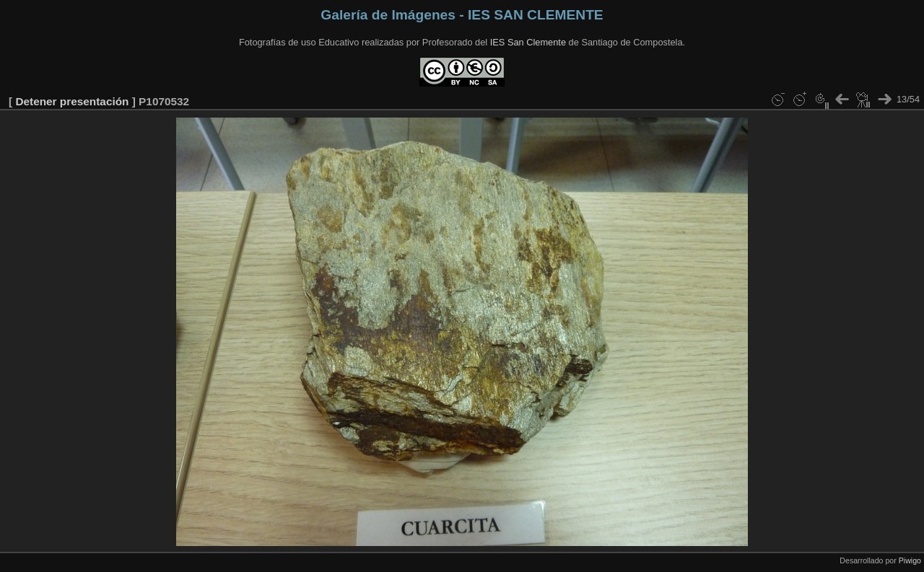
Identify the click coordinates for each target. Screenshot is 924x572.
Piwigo (910, 560)
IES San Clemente (528, 42)
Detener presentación (72, 101)
